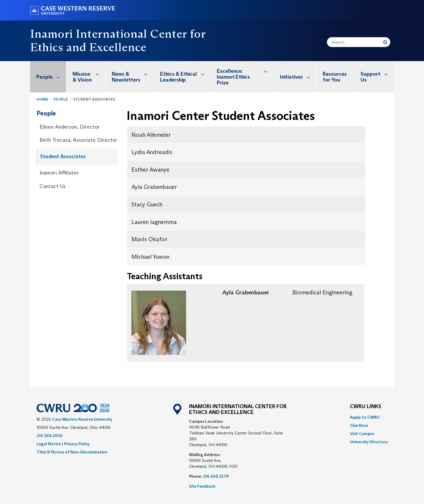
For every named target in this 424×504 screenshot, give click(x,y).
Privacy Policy (77, 444)
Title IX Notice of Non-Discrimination (72, 452)
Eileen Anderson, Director (70, 127)
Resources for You (335, 77)
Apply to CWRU (365, 417)
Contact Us (53, 186)
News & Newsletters (133, 74)
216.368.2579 (216, 476)
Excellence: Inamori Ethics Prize (245, 74)
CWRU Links (366, 407)
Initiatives (298, 77)
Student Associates (63, 156)
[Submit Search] (385, 42)
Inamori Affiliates (59, 173)
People (51, 77)
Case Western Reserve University (82, 419)
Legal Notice (49, 444)
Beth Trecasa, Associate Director (78, 140)
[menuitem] (48, 77)
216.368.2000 (50, 436)
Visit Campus (362, 434)
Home (42, 99)
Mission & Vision (89, 74)
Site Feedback (202, 486)
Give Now (359, 425)
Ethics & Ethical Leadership (185, 74)
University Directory (369, 442)
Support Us (377, 74)
